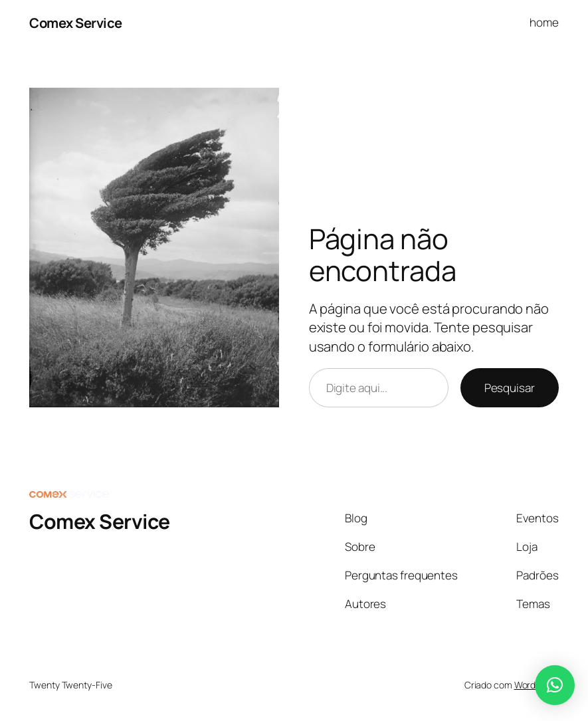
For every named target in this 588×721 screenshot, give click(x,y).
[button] (555, 685)
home (544, 22)
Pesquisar (510, 388)
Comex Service (76, 23)
